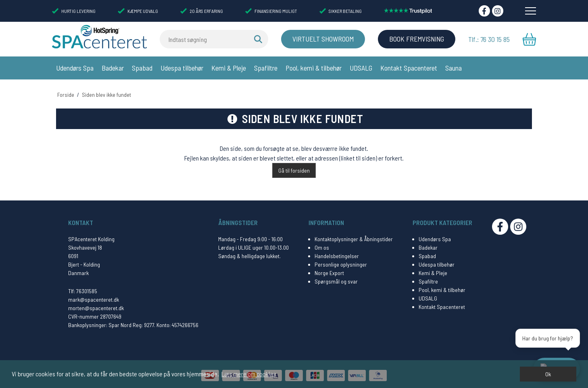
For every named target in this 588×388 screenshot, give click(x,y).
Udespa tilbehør (182, 68)
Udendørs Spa (75, 68)
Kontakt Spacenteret (409, 68)
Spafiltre (266, 68)
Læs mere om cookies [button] (249, 374)
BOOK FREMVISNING (415, 39)
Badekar (113, 68)
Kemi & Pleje (229, 68)
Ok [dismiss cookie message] (548, 374)
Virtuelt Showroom (320, 39)
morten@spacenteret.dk (96, 305)
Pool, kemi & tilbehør (314, 68)
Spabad (142, 68)
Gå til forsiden (294, 168)
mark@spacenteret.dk (94, 297)
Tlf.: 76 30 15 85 (489, 39)
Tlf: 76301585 (83, 288)
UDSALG (361, 68)
